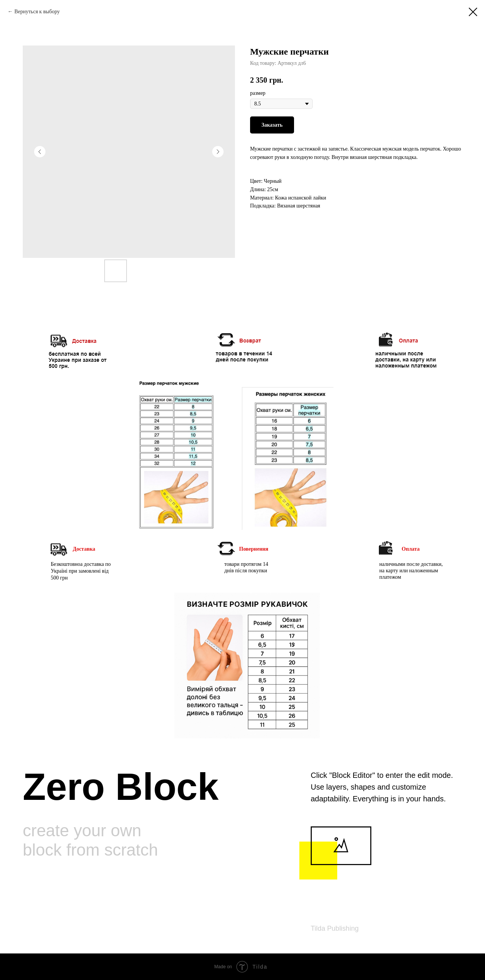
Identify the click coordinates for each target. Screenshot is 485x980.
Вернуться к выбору (37, 12)
